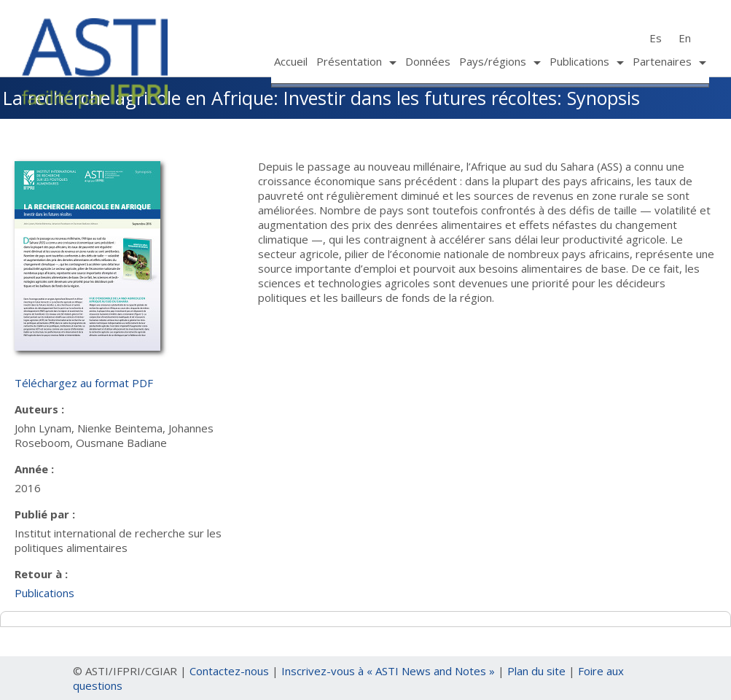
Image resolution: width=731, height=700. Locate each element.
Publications (44, 593)
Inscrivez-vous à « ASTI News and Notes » (388, 671)
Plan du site (536, 671)
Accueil (291, 61)
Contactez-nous (229, 671)
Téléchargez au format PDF (84, 383)
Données (428, 61)
